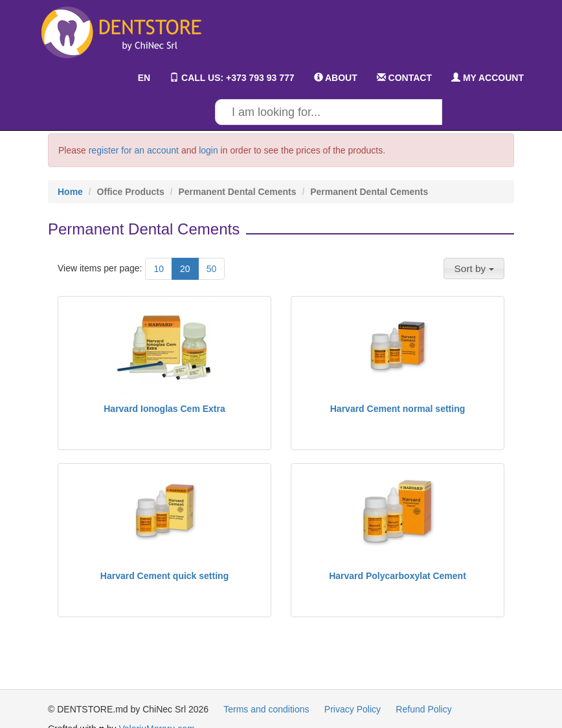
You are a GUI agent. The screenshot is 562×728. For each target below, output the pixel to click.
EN (135, 78)
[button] (474, 268)
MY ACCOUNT (488, 78)
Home (70, 192)
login (208, 150)
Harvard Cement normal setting (398, 409)
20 (185, 269)
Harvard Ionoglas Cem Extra (164, 409)
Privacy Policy (353, 709)
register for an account (134, 150)
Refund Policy (423, 709)
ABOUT (336, 78)
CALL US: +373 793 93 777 (232, 78)
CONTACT (404, 78)
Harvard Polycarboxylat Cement (398, 576)
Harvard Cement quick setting (164, 576)
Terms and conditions (266, 709)
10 (159, 269)
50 (212, 269)
